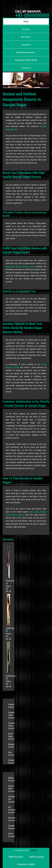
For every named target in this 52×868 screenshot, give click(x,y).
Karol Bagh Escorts (9, 736)
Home (26, 21)
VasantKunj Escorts (9, 706)
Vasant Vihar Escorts (9, 715)
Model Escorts (9, 779)
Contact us (26, 68)
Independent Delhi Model (26, 60)
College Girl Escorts (9, 799)
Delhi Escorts (16, 857)
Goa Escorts (9, 753)
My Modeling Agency (26, 52)
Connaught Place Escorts (9, 726)
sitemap (34, 850)
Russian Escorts (9, 819)
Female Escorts (9, 827)
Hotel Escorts (9, 835)
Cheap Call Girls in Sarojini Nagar (21, 266)
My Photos (26, 37)
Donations (26, 45)
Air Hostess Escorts (9, 810)
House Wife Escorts (9, 788)
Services (26, 29)
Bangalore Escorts (9, 745)
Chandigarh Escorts (9, 761)
